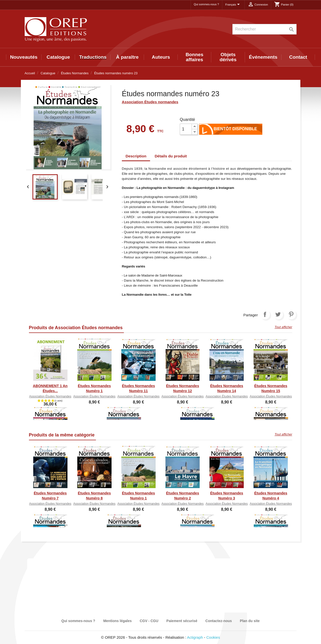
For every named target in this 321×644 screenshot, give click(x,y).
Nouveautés (24, 57)
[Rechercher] (264, 29)
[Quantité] (186, 129)
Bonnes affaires (194, 57)
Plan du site (250, 621)
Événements (263, 57)
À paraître (127, 57)
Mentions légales (117, 621)
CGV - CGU (149, 621)
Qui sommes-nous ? (206, 4)
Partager (265, 314)
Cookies (213, 637)
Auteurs (161, 57)
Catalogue (58, 57)
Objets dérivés (228, 57)
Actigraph (195, 637)
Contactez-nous (219, 621)
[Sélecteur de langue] (233, 5)
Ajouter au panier (207, 130)
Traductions (93, 57)
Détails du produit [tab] (171, 156)
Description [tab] (136, 156)
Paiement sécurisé (182, 621)
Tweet (278, 314)
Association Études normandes (150, 102)
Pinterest (291, 314)
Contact (298, 57)
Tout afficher (283, 327)
